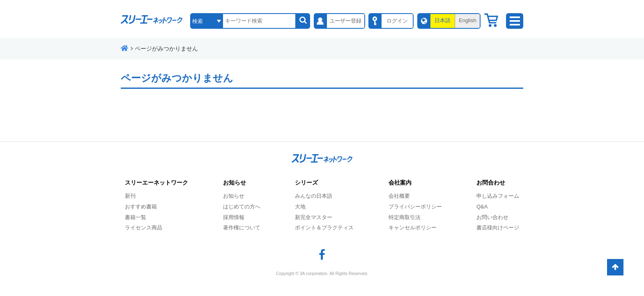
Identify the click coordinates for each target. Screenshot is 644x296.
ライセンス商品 (144, 228)
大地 (300, 207)
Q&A (482, 207)
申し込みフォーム (498, 196)
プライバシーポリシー (415, 207)
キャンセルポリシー (413, 228)
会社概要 (399, 196)
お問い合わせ (492, 217)
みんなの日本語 (314, 196)
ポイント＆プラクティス (324, 228)
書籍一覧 (136, 217)
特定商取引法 (405, 217)
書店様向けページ (498, 228)
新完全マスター (314, 217)
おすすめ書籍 (141, 207)
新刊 (130, 196)
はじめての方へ (242, 207)
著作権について (242, 228)
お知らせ (234, 196)
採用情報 (234, 217)
